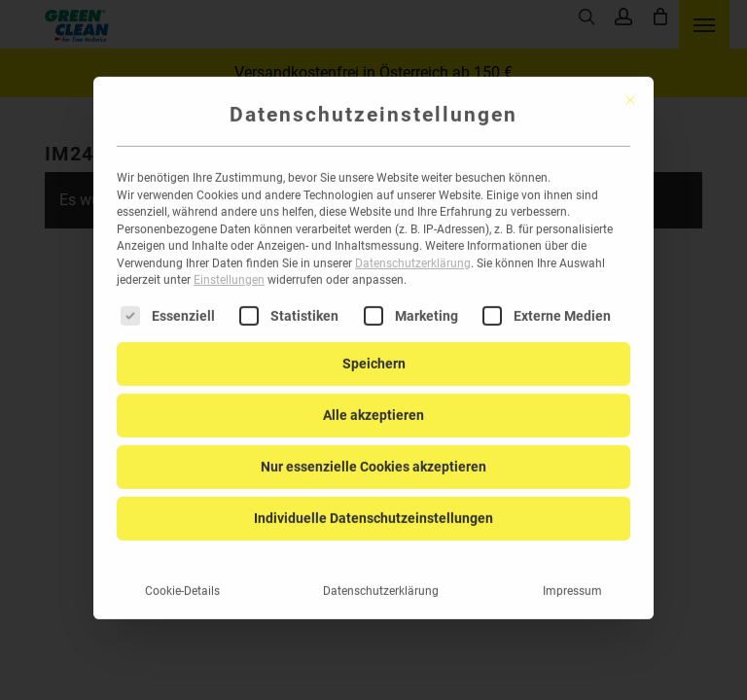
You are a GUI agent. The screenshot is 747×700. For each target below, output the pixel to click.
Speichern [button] (374, 340)
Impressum (572, 568)
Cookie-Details (182, 568)
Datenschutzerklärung (413, 240)
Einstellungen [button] (229, 258)
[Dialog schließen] (630, 77)
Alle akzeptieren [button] (373, 392)
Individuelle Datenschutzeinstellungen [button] (373, 495)
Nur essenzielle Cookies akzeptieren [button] (373, 443)
